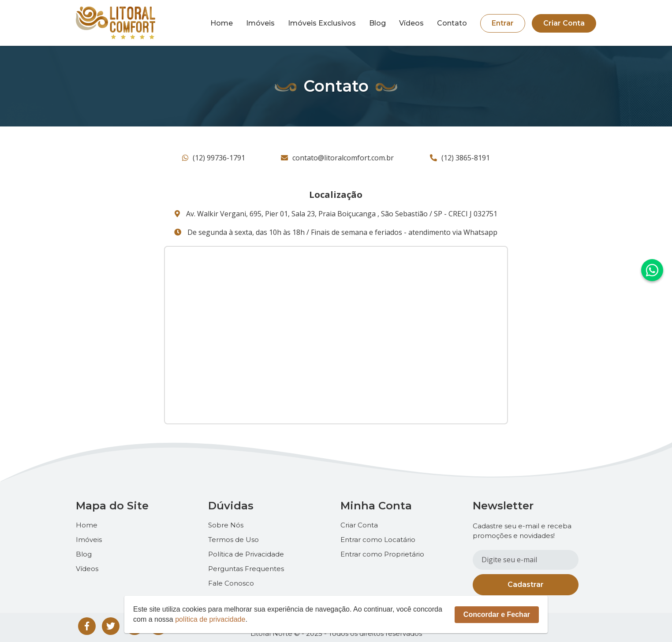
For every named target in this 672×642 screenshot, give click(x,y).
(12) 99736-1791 (214, 158)
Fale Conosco (231, 583)
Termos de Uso (233, 540)
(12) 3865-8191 (460, 158)
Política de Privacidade (246, 554)
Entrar (503, 23)
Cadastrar (526, 584)
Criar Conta (564, 23)
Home (222, 23)
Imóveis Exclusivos (322, 23)
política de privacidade (210, 619)
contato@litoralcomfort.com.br (337, 158)
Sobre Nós (226, 525)
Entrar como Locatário (378, 540)
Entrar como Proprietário (382, 554)
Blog (377, 23)
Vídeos (411, 23)
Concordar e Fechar (497, 614)
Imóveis (260, 23)
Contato (452, 23)
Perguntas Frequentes (246, 569)
